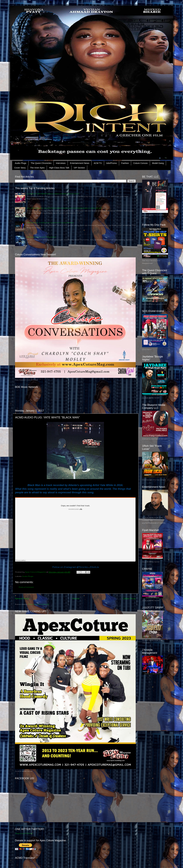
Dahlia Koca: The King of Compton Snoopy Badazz (50, 222)
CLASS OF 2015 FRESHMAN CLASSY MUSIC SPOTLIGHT (53, 194)
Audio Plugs (21, 163)
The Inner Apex (37, 168)
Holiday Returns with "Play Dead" (41, 237)
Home (76, 598)
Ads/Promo (112, 163)
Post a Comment (26, 587)
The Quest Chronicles (41, 163)
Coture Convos (140, 163)
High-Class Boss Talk (59, 168)
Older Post (129, 598)
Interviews (61, 163)
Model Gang (158, 163)
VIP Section (79, 168)
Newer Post (22, 598)
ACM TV (98, 163)
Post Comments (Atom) (38, 604)
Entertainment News (80, 163)
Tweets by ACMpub (24, 833)
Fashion (125, 163)
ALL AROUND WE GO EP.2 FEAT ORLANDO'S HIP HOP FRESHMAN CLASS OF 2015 (64, 208)
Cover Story (20, 168)
